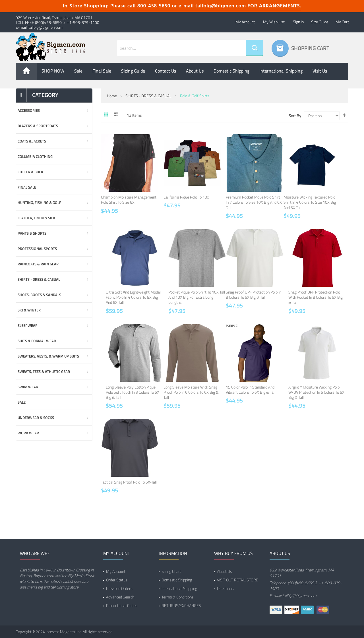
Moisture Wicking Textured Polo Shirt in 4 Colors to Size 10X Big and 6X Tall (310, 202)
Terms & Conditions (177, 597)
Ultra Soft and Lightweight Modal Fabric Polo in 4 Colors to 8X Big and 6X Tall (133, 297)
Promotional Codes (122, 605)
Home (112, 96)
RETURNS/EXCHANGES (181, 605)
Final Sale (102, 71)
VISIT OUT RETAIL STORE (238, 580)
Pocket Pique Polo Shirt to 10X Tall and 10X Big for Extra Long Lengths (197, 297)
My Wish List (274, 22)
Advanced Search (120, 597)
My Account (245, 22)
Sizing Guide (133, 71)
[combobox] (182, 48)
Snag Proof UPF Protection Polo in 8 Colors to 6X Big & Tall (254, 295)
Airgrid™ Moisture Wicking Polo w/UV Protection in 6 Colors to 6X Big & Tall (316, 392)
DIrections (225, 588)
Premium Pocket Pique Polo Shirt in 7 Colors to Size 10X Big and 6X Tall (254, 202)
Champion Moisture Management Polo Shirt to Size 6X (129, 200)
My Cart (342, 22)
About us (195, 71)
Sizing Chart (171, 571)
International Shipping (281, 71)
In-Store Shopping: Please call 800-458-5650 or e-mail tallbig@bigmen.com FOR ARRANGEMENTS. (182, 6)
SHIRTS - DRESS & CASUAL (148, 96)
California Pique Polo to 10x (186, 197)
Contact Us (166, 71)
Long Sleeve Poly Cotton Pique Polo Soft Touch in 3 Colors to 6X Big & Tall (133, 392)
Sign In (298, 22)
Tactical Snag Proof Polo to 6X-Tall (129, 482)
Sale (78, 71)
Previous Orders (119, 588)
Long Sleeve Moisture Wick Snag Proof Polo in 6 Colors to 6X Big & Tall (191, 392)
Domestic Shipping (231, 71)
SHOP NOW (53, 71)
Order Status (117, 580)
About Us (224, 571)
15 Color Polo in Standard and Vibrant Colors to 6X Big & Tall (251, 390)
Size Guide (320, 22)
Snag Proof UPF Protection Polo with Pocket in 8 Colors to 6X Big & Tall (316, 297)
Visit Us (320, 71)
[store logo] (54, 47)
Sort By (295, 116)
